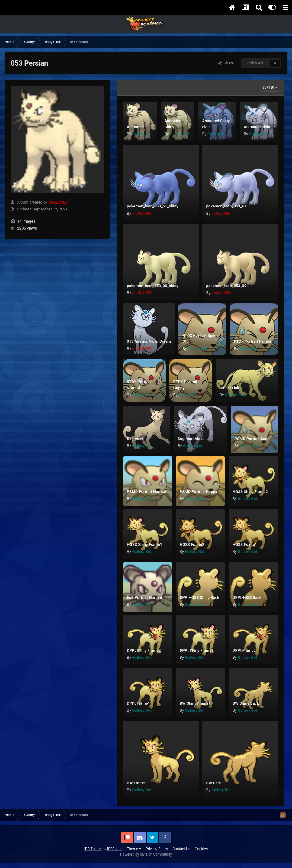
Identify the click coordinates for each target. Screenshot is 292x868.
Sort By (270, 88)
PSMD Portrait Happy (198, 492)
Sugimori (135, 439)
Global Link (229, 388)
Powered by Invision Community (146, 854)
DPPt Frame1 (138, 703)
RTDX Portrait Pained (253, 341)
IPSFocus (115, 849)
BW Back (214, 783)
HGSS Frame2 (192, 545)
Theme (134, 849)
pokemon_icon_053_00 (226, 286)
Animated (135, 127)
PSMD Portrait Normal (146, 492)
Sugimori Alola (191, 439)
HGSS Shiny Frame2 (250, 492)
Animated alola (257, 127)
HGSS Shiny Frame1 (144, 545)
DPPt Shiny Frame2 (144, 650)
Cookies (201, 849)
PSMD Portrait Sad (251, 439)
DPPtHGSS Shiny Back (199, 597)
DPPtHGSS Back (247, 597)
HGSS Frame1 (245, 545)
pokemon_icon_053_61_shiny (152, 206)
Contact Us (181, 849)
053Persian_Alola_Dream (149, 341)
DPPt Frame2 (244, 650)
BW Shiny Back (246, 703)
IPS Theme (93, 849)
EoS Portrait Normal (144, 597)
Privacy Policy (157, 849)
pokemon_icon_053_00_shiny (152, 286)
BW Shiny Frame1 (195, 703)
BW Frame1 (137, 783)
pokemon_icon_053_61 (226, 206)
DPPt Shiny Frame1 (197, 650)
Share (226, 63)
